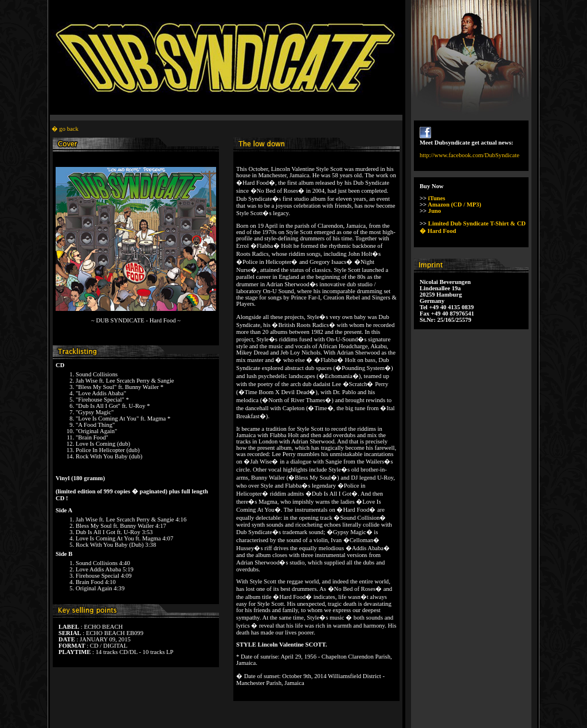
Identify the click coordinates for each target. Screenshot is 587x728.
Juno (435, 211)
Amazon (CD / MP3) (454, 205)
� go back (65, 129)
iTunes (437, 198)
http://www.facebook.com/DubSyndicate (469, 155)
